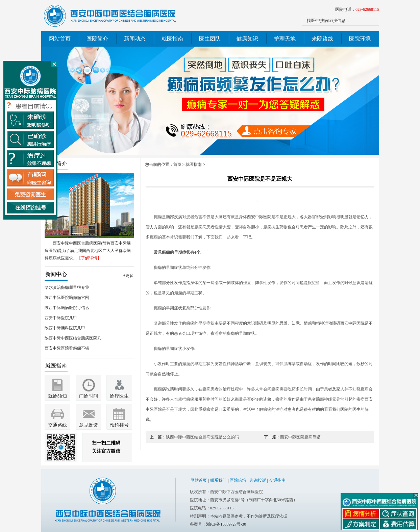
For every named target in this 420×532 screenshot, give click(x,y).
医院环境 (360, 39)
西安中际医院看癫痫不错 (67, 348)
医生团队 (210, 39)
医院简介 (97, 39)
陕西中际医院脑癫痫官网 (67, 298)
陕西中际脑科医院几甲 (65, 328)
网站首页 (60, 39)
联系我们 (218, 480)
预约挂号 (119, 425)
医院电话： (357, 9)
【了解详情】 (89, 258)
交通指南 (277, 480)
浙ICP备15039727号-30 (226, 524)
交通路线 (57, 425)
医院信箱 (238, 480)
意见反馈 (89, 425)
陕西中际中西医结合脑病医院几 (73, 338)
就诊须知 (57, 396)
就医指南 (172, 39)
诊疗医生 (119, 396)
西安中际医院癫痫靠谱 (300, 437)
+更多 (129, 276)
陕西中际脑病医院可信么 (67, 308)
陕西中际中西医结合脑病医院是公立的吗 (202, 437)
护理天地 (285, 39)
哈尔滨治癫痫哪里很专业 (67, 287)
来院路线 (322, 39)
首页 (177, 164)
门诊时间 (89, 396)
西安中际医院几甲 (61, 318)
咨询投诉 (258, 480)
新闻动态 (135, 39)
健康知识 (247, 39)
